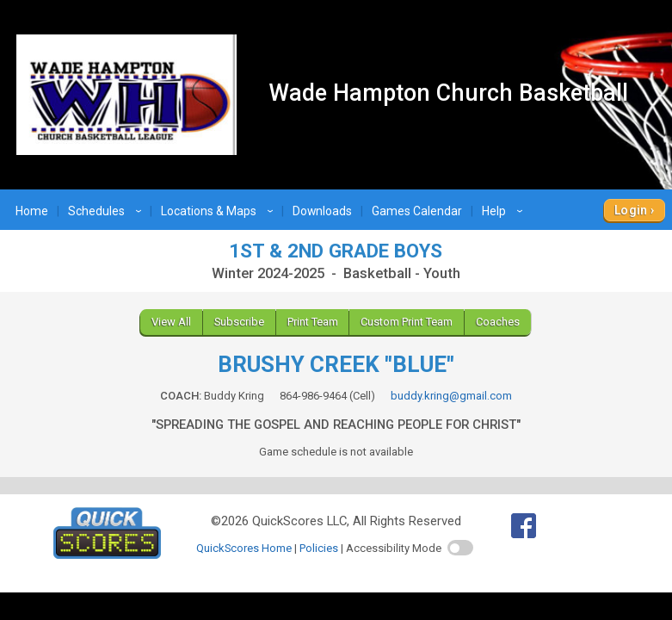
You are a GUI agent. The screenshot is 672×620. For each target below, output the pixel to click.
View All (171, 322)
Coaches (498, 322)
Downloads (322, 211)
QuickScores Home (244, 548)
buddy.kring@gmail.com (451, 396)
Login (631, 210)
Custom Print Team (407, 322)
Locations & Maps (219, 211)
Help (505, 211)
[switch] (460, 548)
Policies (319, 548)
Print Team (313, 322)
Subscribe (239, 322)
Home (32, 211)
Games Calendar (417, 211)
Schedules (107, 211)
